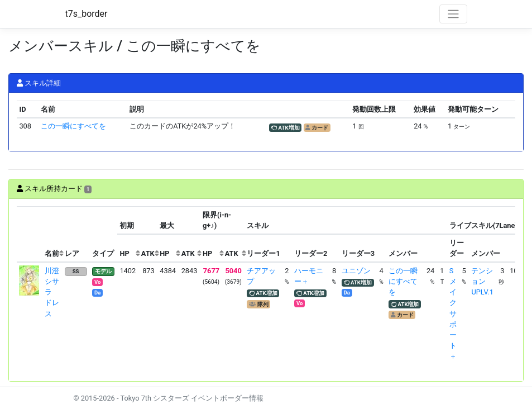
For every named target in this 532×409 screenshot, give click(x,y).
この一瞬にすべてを (73, 126)
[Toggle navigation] (453, 14)
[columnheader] (30, 234)
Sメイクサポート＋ (453, 314)
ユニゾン (356, 271)
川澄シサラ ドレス (52, 292)
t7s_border (87, 14)
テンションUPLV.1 (482, 281)
